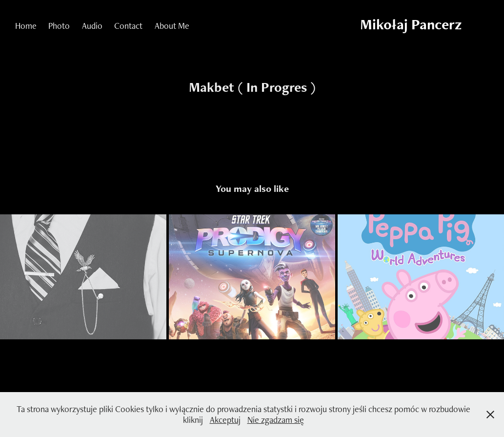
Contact (128, 26)
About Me (172, 26)
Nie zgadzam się (276, 420)
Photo (59, 26)
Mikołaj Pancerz (411, 24)
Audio (92, 26)
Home (26, 26)
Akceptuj (225, 420)
